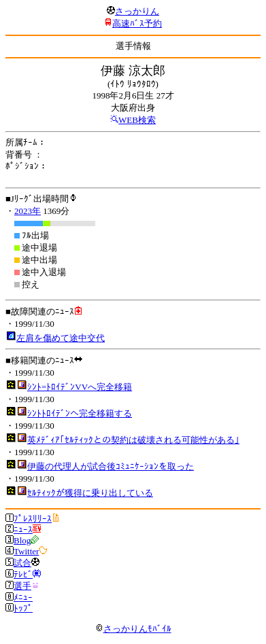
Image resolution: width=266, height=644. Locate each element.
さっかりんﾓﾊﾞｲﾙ (133, 629)
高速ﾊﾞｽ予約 (137, 23)
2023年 (28, 211)
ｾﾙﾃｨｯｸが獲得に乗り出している (90, 493)
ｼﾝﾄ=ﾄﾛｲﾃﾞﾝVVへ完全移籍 (80, 387)
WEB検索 (137, 120)
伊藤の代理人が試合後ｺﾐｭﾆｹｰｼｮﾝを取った (111, 466)
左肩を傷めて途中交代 (61, 338)
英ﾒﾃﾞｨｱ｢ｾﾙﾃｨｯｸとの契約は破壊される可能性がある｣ (133, 440)
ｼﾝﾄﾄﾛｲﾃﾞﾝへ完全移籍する (80, 413)
